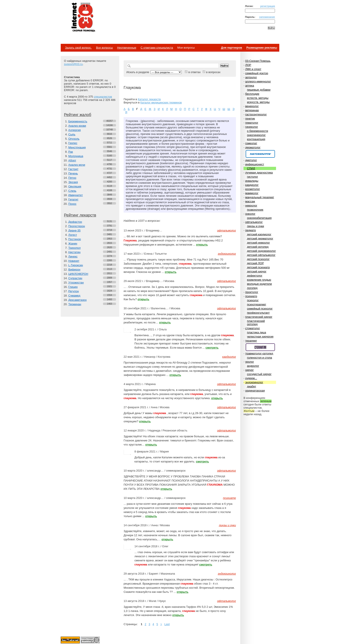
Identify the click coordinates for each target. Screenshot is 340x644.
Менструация (77, 147)
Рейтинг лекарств (80, 215)
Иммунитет (76, 195)
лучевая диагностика (259, 173)
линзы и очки (255, 226)
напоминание (267, 17)
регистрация (268, 6)
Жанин (73, 243)
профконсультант (258, 313)
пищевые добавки (259, 90)
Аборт (72, 160)
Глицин (73, 287)
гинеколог (252, 127)
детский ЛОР (255, 263)
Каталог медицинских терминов (161, 102)
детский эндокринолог (261, 251)
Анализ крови (77, 126)
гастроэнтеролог (256, 114)
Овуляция (75, 186)
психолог (253, 300)
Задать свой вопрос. (78, 48)
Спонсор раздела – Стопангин (260, 347)
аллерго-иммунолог (258, 81)
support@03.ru (73, 64)
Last (167, 624)
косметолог (253, 189)
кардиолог (252, 185)
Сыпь (72, 134)
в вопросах (213, 72)
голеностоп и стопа (260, 358)
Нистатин (74, 252)
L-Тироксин (76, 265)
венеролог (252, 106)
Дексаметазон (77, 300)
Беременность (78, 121)
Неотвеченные (127, 48)
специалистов (103, 97)
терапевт (251, 341)
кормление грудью (259, 280)
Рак (71, 152)
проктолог (252, 292)
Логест (73, 235)
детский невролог (258, 243)
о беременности (257, 131)
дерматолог (253, 147)
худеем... (251, 378)
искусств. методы (258, 102)
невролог (251, 206)
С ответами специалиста (157, 48)
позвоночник (255, 210)
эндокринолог (254, 382)
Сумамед (74, 296)
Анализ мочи (77, 165)
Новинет (74, 261)
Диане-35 (74, 230)
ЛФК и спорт (253, 69)
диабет (252, 386)
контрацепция (256, 139)
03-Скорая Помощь (258, 61)
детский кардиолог (259, 234)
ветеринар (252, 110)
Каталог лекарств (149, 99)
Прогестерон (77, 226)
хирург (249, 370)
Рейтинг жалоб (78, 115)
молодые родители (259, 284)
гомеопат (251, 143)
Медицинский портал (83, 18)
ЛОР (248, 65)
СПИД (251, 168)
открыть (202, 245)
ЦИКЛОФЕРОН (78, 274)
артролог (251, 77)
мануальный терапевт (260, 197)
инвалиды (252, 181)
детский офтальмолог (261, 255)
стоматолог (253, 328)
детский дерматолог (260, 238)
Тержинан (75, 304)
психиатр (251, 296)
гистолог (253, 177)
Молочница (76, 156)
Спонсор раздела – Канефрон (260, 154)
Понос (72, 204)
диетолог (251, 160)
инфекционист (255, 164)
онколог (250, 214)
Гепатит (73, 199)
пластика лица (257, 332)
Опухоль (74, 139)
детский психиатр (258, 267)
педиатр (251, 230)
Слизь (72, 191)
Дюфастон (75, 222)
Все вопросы (104, 48)
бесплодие (252, 94)
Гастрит (73, 169)
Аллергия (74, 130)
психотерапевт (257, 304)
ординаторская (255, 391)
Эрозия (73, 182)
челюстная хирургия (260, 337)
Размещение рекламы (262, 48)
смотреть (212, 348)
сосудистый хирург (259, 374)
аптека (250, 86)
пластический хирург (259, 317)
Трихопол (74, 248)
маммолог (252, 193)
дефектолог (255, 276)
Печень (73, 173)
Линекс (73, 256)
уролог (250, 362)
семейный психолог (260, 309)
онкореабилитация (259, 218)
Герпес (73, 143)
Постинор (75, 239)
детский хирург (257, 271)
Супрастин (75, 278)
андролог (253, 366)
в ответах (195, 72)
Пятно (72, 178)
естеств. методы (258, 98)
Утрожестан (76, 283)
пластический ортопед (256, 323)
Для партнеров (231, 48)
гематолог (252, 123)
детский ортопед (258, 247)
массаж (250, 201)
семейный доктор (257, 73)
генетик (250, 119)
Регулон (74, 291)
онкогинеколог (256, 135)
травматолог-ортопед (259, 353)
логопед (252, 288)
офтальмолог (254, 222)
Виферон (74, 270)
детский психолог (258, 259)
